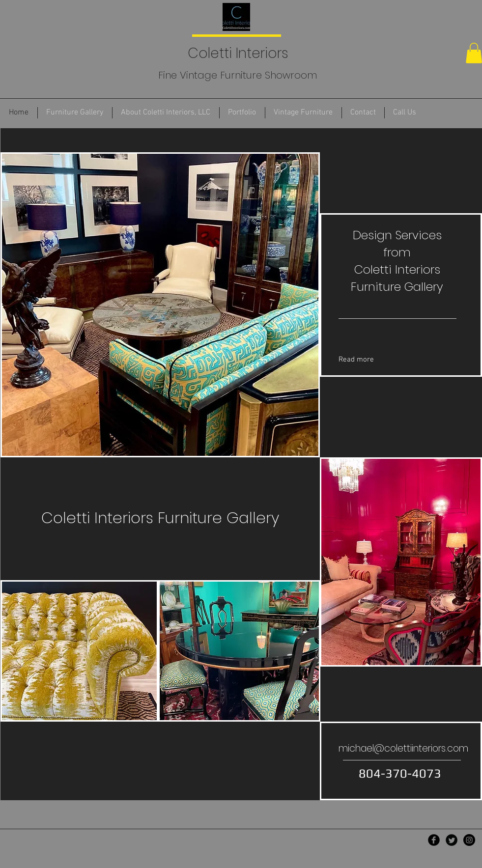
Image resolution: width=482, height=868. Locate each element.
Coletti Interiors (236, 53)
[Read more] (382, 360)
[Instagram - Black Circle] (469, 840)
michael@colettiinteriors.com (403, 748)
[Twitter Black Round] (452, 840)
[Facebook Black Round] (434, 840)
